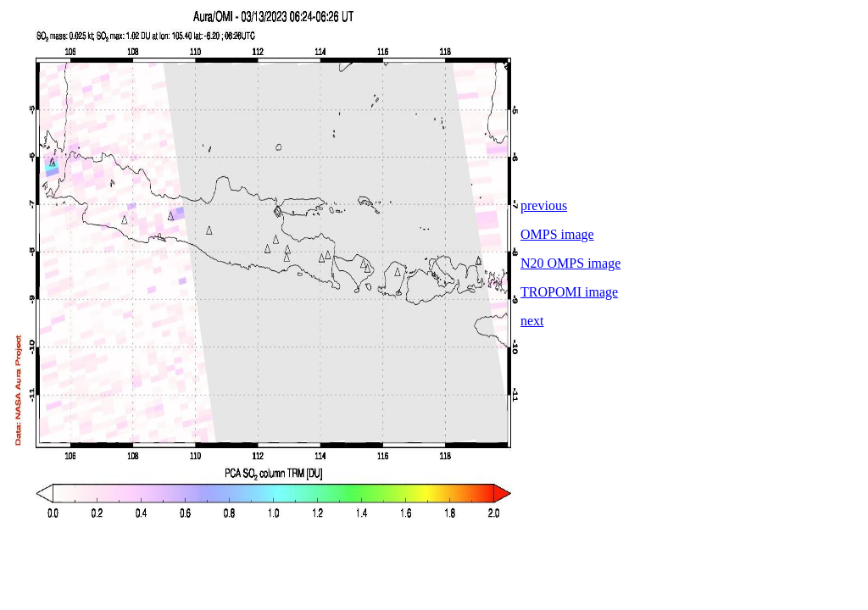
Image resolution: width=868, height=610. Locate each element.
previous (544, 205)
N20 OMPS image (570, 263)
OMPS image (557, 234)
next (532, 321)
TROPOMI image (569, 292)
